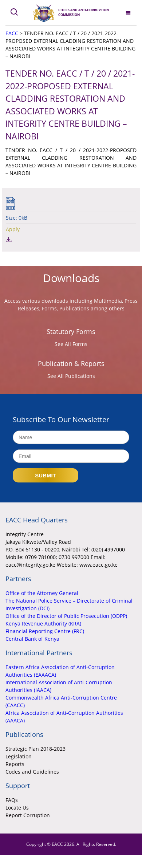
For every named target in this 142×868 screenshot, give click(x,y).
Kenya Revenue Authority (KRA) (43, 624)
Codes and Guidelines (32, 772)
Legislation (19, 756)
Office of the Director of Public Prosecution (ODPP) (66, 616)
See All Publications (71, 376)
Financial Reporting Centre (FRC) (45, 631)
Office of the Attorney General (42, 593)
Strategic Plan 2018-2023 (35, 749)
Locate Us (17, 808)
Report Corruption (28, 815)
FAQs (12, 800)
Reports (15, 764)
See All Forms (71, 344)
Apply (13, 229)
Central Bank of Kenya (32, 639)
